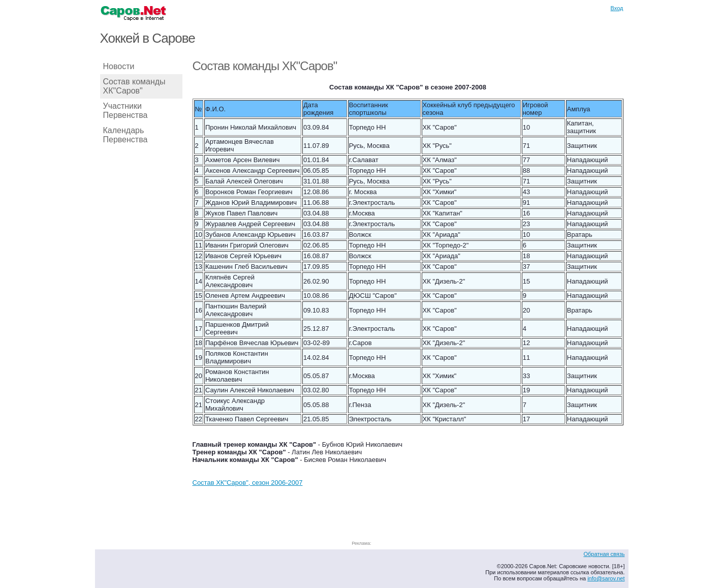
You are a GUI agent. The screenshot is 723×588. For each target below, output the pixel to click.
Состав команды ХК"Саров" (134, 86)
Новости (119, 66)
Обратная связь (604, 554)
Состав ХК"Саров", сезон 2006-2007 (248, 483)
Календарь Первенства (125, 135)
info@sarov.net (606, 578)
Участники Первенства (125, 111)
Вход (617, 8)
